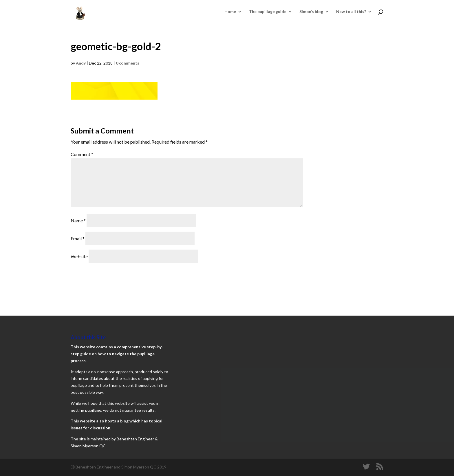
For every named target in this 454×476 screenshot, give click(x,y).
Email (78, 238)
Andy (81, 63)
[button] (114, 91)
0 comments (128, 63)
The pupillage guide (268, 12)
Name (78, 220)
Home (230, 12)
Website (79, 256)
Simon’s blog (311, 12)
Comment (82, 154)
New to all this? (351, 12)
